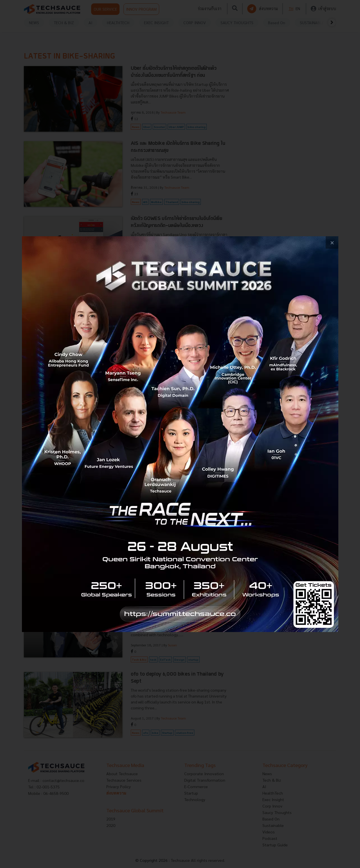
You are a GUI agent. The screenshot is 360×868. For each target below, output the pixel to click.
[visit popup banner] (180, 434)
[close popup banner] (332, 243)
